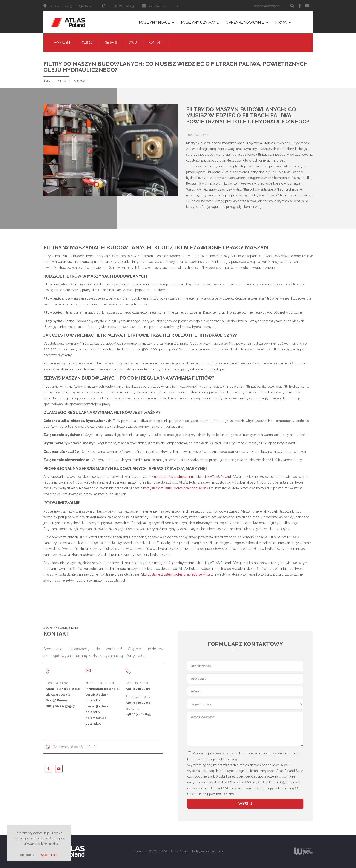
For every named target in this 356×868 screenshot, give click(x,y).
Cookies (27, 855)
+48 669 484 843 (138, 714)
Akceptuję (50, 855)
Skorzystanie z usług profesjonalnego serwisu (175, 488)
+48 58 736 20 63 (138, 689)
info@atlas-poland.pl (164, 6)
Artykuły (80, 81)
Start (47, 81)
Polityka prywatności (208, 851)
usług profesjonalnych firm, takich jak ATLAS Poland (192, 477)
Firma (62, 81)
